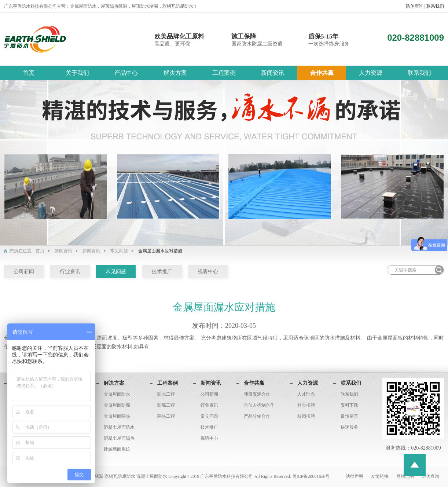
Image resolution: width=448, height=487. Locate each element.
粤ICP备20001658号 (311, 476)
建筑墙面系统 (117, 449)
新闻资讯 (273, 73)
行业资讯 (70, 272)
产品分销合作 (257, 416)
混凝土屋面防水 (119, 427)
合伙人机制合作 (259, 405)
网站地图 (406, 476)
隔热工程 (166, 416)
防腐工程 (166, 405)
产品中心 (126, 73)
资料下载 (349, 405)
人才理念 (306, 394)
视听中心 (208, 272)
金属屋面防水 (117, 394)
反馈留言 (349, 416)
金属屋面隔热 (117, 416)
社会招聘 (306, 405)
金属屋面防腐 (117, 405)
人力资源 (371, 73)
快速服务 (349, 427)
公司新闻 (24, 272)
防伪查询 (415, 6)
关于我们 (77, 73)
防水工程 (166, 394)
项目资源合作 (257, 394)
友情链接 (380, 476)
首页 (29, 73)
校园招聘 (306, 416)
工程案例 (224, 73)
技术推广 (162, 272)
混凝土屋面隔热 (119, 438)
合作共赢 (322, 73)
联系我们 (435, 6)
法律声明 (355, 476)
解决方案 (175, 73)
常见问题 (119, 251)
